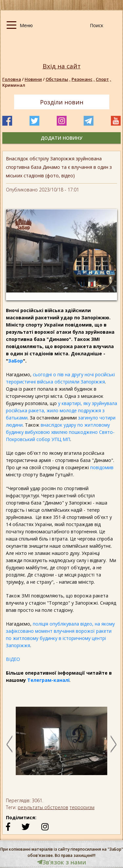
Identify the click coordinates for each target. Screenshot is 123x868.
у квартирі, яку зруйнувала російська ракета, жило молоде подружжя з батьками (61, 410)
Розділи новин (62, 102)
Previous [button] (10, 744)
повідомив (102, 467)
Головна (12, 79)
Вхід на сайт (62, 66)
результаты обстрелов (43, 807)
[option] (61, 744)
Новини (33, 79)
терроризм (82, 807)
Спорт (104, 79)
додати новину (61, 138)
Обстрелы (59, 79)
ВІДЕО (13, 659)
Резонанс (84, 79)
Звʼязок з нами (62, 862)
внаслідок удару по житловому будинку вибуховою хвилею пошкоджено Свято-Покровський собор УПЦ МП (60, 432)
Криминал (14, 85)
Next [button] (113, 744)
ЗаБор (16, 361)
